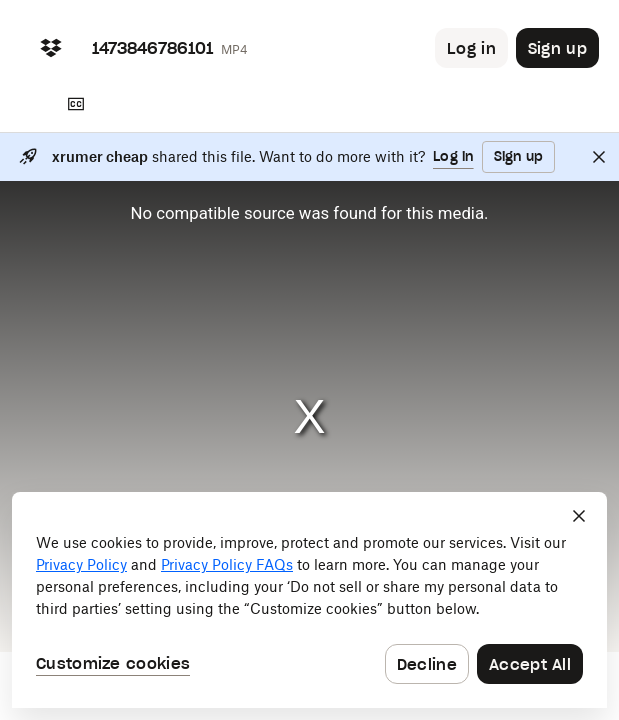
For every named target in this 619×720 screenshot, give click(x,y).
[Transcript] (76, 104)
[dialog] (309, 600)
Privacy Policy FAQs (227, 564)
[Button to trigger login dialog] (471, 48)
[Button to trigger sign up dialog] (557, 48)
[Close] (599, 157)
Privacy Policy (81, 564)
